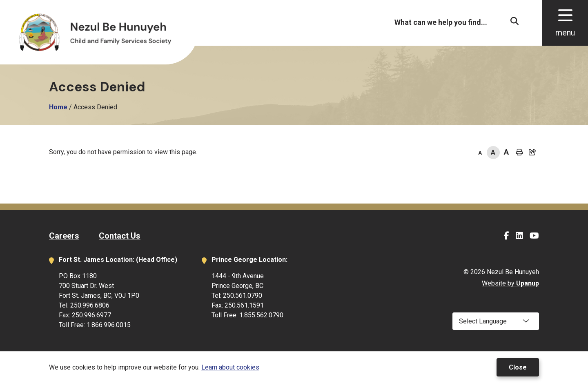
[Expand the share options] (532, 153)
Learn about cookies (230, 367)
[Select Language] (496, 321)
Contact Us (120, 236)
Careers (64, 236)
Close (518, 367)
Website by (510, 283)
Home (58, 107)
